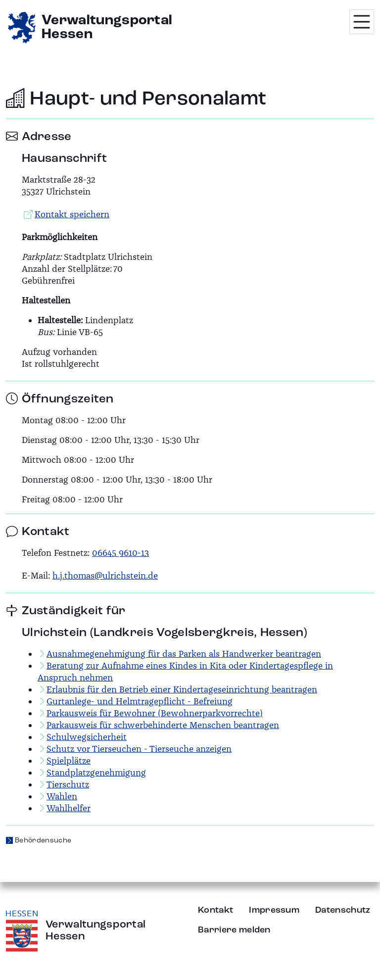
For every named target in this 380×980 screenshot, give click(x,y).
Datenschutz (343, 910)
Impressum (274, 910)
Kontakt (215, 910)
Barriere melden (234, 930)
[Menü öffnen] (362, 22)
